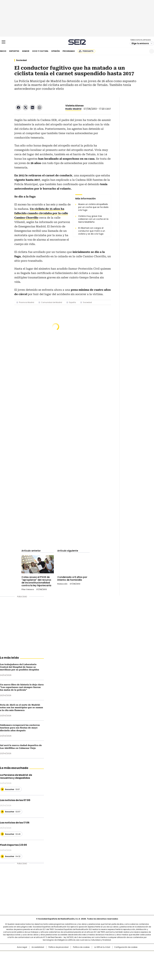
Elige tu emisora (140, 43)
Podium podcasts (70, 963)
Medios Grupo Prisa (17, 964)
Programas (69, 51)
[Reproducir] (2, 789)
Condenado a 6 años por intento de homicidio (72, 578)
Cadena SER (77, 42)
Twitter (25, 107)
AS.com (109, 954)
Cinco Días (83, 959)
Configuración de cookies (126, 947)
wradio (71, 959)
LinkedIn (32, 107)
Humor (26, 51)
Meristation (122, 963)
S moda (95, 963)
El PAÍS (42, 954)
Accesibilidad (38, 947)
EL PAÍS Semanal (104, 959)
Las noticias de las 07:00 (15, 800)
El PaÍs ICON (82, 963)
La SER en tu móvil (102, 947)
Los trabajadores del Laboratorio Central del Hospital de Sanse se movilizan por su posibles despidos (20, 667)
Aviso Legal (22, 947)
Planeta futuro (116, 959)
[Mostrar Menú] (4, 42)
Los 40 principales (55, 954)
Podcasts (88, 51)
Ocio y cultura (40, 51)
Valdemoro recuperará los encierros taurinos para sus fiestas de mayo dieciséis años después (20, 728)
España (72, 302)
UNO (62, 959)
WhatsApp (39, 107)
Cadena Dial (93, 959)
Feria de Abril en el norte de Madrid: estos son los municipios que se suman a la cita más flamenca (21, 708)
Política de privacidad (58, 947)
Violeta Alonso (75, 106)
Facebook (18, 107)
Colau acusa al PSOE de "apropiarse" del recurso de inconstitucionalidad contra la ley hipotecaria (36, 581)
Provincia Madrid (27, 302)
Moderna (56, 963)
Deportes (14, 51)
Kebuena (129, 959)
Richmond (41, 963)
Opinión (55, 51)
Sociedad (21, 60)
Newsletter (144, 51)
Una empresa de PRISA (18, 957)
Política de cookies (81, 947)
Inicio (3, 51)
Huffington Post (47, 959)
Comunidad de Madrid (52, 302)
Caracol (130, 954)
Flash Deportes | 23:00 (13, 845)
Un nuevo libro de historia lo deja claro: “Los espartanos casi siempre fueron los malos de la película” (22, 687)
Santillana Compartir (85, 954)
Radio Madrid (73, 109)
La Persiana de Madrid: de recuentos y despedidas (16, 776)
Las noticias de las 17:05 (15, 823)
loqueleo (108, 963)
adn (119, 954)
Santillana (69, 954)
